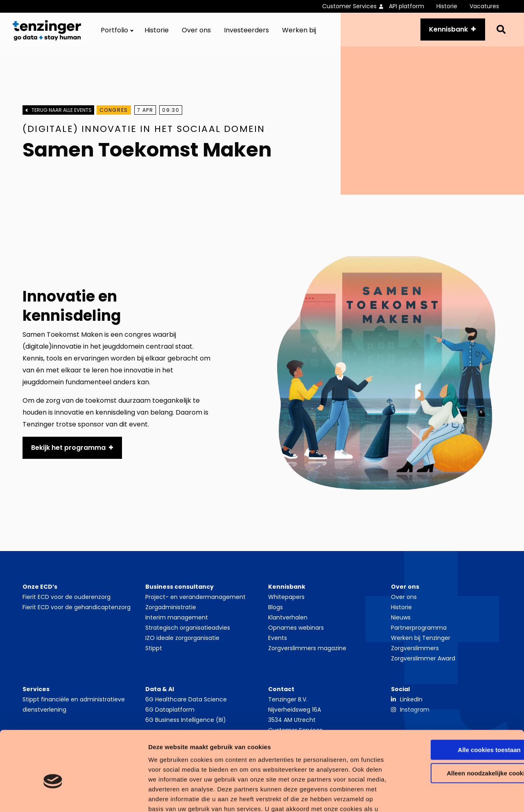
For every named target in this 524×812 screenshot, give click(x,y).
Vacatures (484, 6)
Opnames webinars (296, 631)
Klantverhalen (288, 620)
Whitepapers (286, 600)
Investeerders (246, 33)
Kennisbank (446, 31)
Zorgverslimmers (415, 651)
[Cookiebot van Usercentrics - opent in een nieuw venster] (53, 796)
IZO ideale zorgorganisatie (182, 641)
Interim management (177, 620)
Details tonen (127, 796)
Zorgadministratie (171, 610)
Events (278, 641)
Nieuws (401, 620)
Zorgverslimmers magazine (307, 651)
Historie (447, 6)
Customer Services (349, 6)
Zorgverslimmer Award (423, 661)
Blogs (276, 610)
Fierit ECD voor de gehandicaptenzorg (77, 610)
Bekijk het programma (68, 450)
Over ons (196, 33)
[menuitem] (356, 6)
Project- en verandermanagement (195, 600)
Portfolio (114, 33)
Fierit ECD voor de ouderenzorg (67, 600)
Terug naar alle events (62, 114)
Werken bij (299, 33)
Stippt (154, 651)
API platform (407, 6)
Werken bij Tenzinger (421, 641)
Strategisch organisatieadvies (188, 631)
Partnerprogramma (419, 631)
